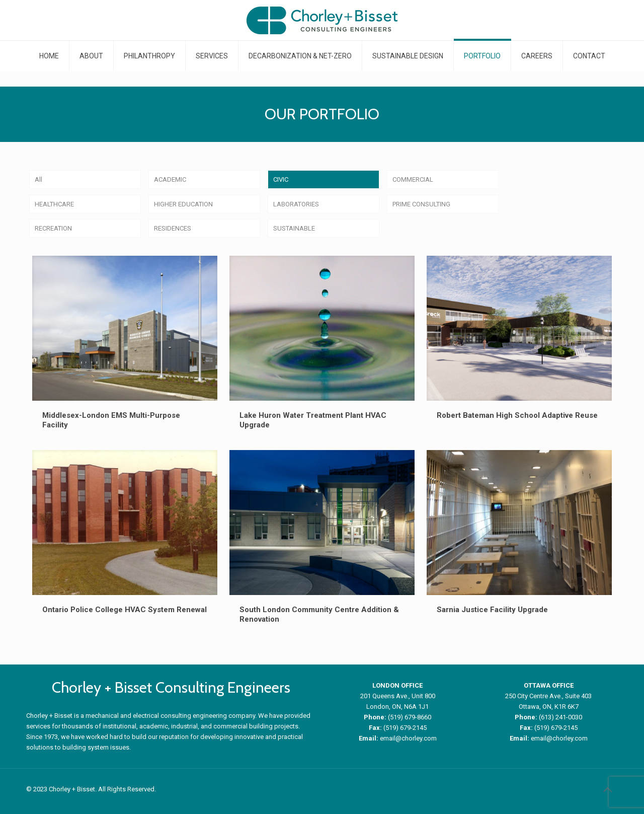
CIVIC (281, 179)
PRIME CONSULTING (421, 204)
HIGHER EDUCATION (183, 204)
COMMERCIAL (413, 179)
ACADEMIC (170, 179)
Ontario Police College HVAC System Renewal (125, 610)
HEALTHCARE (54, 204)
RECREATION (53, 228)
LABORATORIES (296, 204)
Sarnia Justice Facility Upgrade (492, 610)
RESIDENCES (173, 228)
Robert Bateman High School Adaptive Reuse (517, 415)
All (38, 179)
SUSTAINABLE (294, 228)
